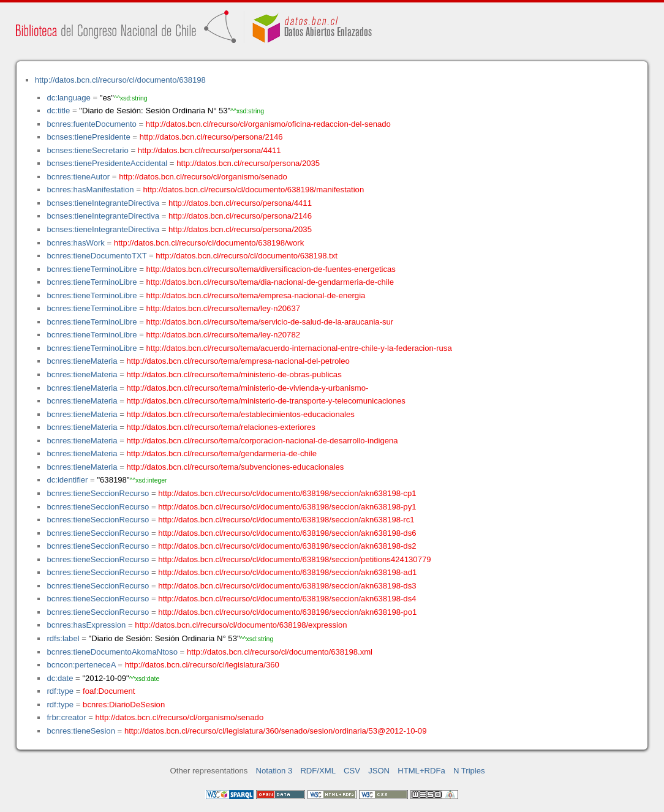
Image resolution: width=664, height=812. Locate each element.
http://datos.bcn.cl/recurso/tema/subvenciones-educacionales (236, 467)
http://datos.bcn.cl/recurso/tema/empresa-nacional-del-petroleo (238, 361)
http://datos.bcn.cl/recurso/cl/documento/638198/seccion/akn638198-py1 (287, 507)
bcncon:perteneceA (81, 665)
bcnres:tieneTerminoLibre (92, 269)
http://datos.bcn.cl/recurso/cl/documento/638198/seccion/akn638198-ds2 (287, 546)
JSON (379, 771)
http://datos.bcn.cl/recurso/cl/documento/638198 (120, 80)
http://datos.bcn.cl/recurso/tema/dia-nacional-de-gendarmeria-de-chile (270, 282)
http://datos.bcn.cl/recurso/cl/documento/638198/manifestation (253, 190)
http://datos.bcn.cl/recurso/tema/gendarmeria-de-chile (222, 453)
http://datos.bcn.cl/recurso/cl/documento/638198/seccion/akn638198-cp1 (287, 493)
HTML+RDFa (421, 771)
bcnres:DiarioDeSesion (124, 705)
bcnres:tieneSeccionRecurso (98, 493)
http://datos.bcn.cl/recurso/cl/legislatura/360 (202, 665)
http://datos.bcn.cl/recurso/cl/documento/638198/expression (241, 625)
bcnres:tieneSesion (81, 731)
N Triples (469, 771)
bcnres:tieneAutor (78, 177)
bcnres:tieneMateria (82, 361)
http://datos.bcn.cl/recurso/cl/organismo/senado (203, 177)
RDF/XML (318, 771)
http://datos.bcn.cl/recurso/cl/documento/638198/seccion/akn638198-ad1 (287, 572)
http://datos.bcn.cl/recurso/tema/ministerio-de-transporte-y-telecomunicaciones (266, 401)
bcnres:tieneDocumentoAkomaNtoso (112, 652)
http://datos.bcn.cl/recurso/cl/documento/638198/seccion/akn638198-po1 (287, 612)
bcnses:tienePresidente (88, 137)
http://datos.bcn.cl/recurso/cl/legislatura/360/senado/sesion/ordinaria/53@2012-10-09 (276, 731)
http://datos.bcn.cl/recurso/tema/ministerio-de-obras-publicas (234, 374)
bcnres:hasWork (75, 243)
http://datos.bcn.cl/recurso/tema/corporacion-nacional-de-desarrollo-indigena (262, 441)
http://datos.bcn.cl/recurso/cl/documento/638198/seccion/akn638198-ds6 (287, 533)
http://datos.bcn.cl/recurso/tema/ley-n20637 (223, 308)
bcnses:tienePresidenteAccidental (107, 163)
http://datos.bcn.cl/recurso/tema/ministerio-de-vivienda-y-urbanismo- (248, 388)
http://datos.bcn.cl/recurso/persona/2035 (248, 163)
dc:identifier (67, 480)
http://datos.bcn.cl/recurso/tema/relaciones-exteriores (221, 427)
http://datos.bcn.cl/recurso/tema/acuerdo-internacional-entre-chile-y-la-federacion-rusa (299, 348)
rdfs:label (63, 638)
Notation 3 (274, 771)
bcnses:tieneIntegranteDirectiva (103, 203)
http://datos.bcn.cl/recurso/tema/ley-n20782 (223, 335)
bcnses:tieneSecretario (87, 150)
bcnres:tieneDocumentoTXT (96, 256)
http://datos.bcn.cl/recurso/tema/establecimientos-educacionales (241, 414)
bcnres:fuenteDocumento (91, 124)
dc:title (58, 111)
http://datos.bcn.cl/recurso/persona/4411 (209, 150)
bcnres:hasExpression (86, 625)
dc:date (60, 678)
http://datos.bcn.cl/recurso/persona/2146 (211, 137)
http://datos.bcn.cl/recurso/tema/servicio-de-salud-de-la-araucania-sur (270, 322)
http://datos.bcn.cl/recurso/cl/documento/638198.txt (247, 256)
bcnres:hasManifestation (90, 190)
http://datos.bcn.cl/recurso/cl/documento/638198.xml (280, 652)
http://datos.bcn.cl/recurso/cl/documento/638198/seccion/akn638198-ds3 (287, 586)
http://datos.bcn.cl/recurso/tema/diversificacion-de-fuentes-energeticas (271, 269)
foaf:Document (109, 691)
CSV (352, 771)
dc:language (68, 98)
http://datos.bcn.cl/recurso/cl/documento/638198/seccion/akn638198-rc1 (286, 520)
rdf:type (60, 691)
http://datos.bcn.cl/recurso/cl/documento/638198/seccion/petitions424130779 (294, 559)
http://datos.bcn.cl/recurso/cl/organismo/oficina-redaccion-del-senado (268, 124)
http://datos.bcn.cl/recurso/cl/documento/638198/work (209, 243)
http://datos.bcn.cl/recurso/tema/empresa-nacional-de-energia (256, 295)
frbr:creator (66, 717)
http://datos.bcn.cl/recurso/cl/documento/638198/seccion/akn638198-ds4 (287, 599)
